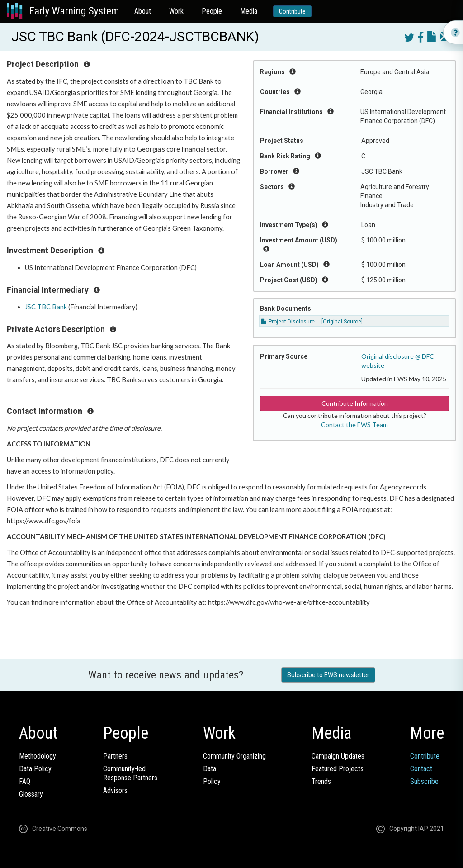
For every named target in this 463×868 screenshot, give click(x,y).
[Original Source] (342, 322)
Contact (421, 769)
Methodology (38, 756)
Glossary (31, 794)
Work (176, 11)
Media (249, 11)
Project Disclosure (288, 322)
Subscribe (424, 781)
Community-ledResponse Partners (130, 773)
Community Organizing (234, 756)
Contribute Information (355, 403)
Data (210, 769)
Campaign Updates (338, 756)
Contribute (292, 11)
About (143, 11)
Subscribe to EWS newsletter (328, 675)
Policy (212, 781)
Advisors (115, 790)
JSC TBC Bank (46, 307)
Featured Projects (338, 769)
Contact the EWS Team (354, 425)
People (212, 11)
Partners (115, 756)
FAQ (25, 781)
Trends (321, 781)
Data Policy (35, 769)
